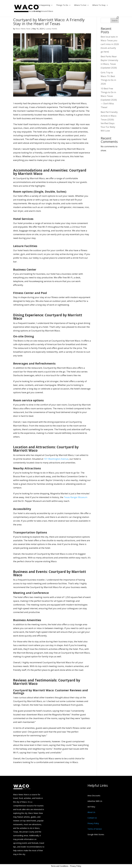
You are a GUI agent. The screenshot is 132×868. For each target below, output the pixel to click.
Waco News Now (23, 29)
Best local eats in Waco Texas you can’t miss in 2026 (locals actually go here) (110, 44)
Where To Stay (99, 5)
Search (115, 20)
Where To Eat (80, 5)
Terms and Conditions (60, 866)
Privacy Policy (75, 866)
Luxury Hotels (51, 29)
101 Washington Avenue (56, 459)
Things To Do (62, 5)
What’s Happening (42, 5)
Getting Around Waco (43, 11)
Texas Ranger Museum (76, 497)
